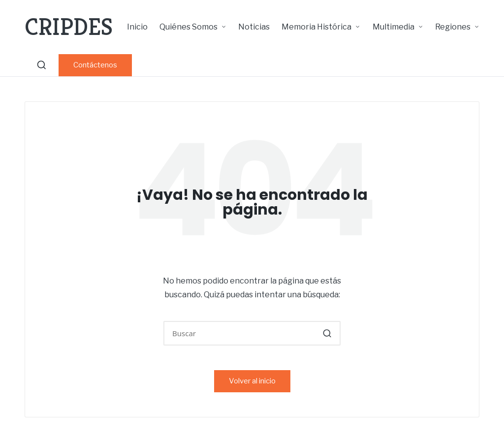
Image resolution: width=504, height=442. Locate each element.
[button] (95, 65)
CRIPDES (69, 27)
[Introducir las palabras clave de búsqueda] (252, 333)
